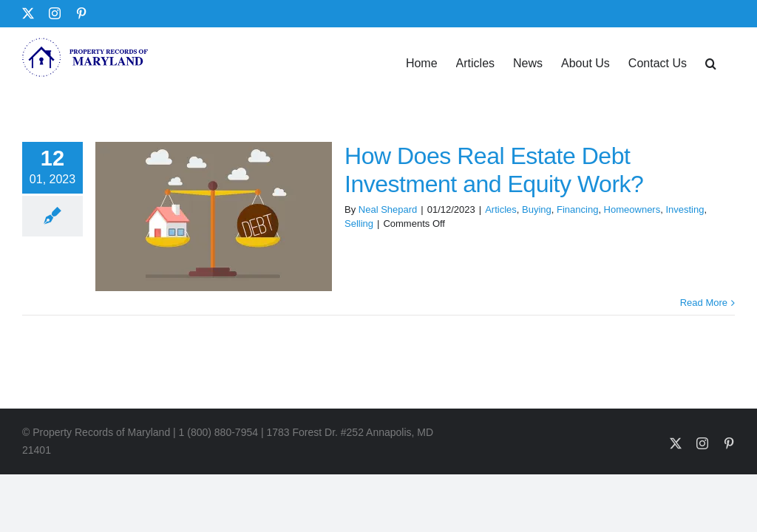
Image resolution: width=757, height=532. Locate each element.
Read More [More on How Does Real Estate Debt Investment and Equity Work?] (704, 303)
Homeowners (632, 209)
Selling (359, 224)
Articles (501, 209)
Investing (685, 209)
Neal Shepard (388, 209)
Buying (537, 209)
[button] (711, 62)
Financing (577, 209)
